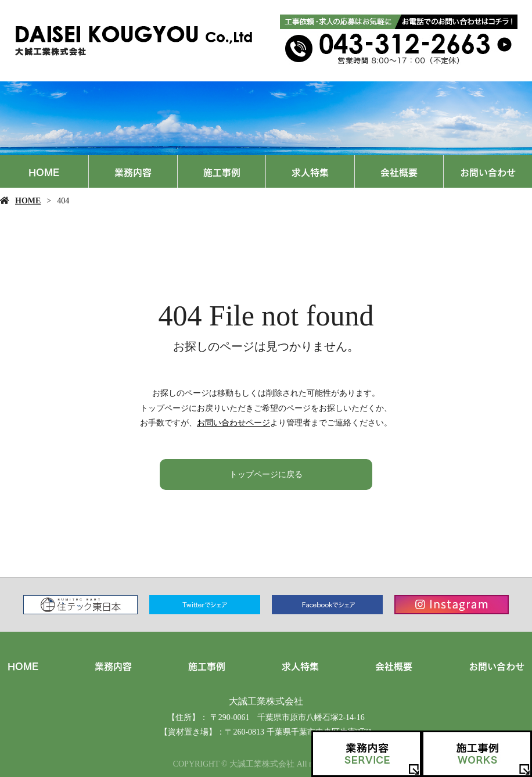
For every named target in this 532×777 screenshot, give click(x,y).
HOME (44, 171)
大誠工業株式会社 (266, 701)
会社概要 (399, 171)
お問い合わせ (488, 171)
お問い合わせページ (233, 423)
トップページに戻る (266, 475)
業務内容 (133, 171)
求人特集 (310, 171)
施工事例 (222, 171)
